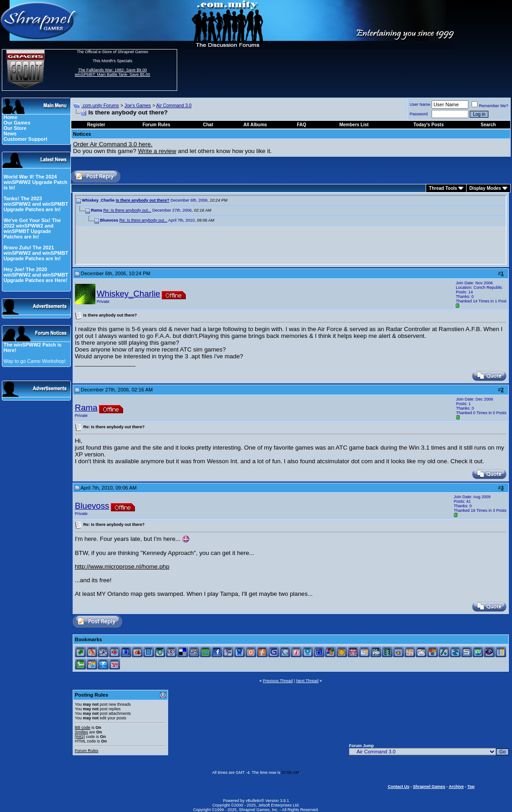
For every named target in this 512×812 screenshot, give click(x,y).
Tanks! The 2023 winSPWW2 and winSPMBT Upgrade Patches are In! (36, 204)
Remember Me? (490, 106)
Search (488, 125)
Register (96, 125)
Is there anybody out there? (143, 200)
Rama (86, 408)
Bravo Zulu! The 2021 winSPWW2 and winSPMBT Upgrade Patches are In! (36, 253)
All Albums (255, 125)
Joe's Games (138, 106)
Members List (354, 125)
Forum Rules (87, 751)
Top (471, 787)
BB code (83, 728)
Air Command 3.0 (174, 106)
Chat (208, 125)
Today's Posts (429, 125)
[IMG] (80, 737)
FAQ (301, 125)
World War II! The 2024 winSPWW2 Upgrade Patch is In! (36, 182)
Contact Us (398, 787)
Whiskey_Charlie (129, 294)
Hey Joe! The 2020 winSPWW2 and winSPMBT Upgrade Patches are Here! (36, 275)
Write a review (157, 151)
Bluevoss (92, 506)
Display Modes (485, 188)
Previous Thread (278, 681)
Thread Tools (443, 188)
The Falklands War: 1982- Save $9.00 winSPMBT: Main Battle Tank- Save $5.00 (113, 72)
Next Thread (307, 681)
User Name (420, 104)
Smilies (82, 732)
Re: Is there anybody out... (127, 210)
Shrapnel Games (429, 787)
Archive (456, 787)
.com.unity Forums (100, 106)
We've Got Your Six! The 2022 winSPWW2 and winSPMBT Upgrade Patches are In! (32, 228)
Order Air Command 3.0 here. (113, 144)
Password (419, 114)
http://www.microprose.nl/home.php (122, 567)
